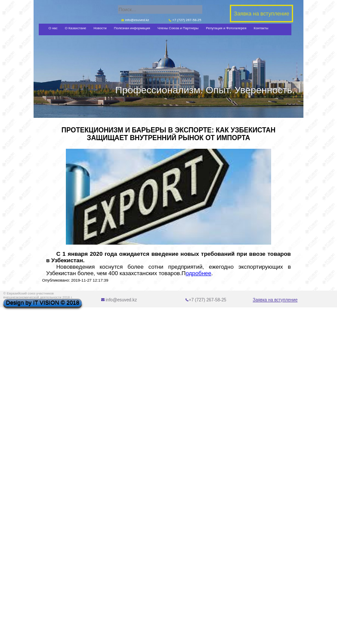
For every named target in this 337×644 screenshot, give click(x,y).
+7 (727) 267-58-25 (185, 20)
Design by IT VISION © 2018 (43, 303)
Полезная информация (132, 28)
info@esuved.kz (135, 20)
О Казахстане (76, 28)
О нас (53, 28)
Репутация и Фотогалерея (226, 28)
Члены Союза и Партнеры (178, 28)
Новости (100, 28)
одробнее (198, 273)
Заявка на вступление (275, 300)
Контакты (261, 28)
